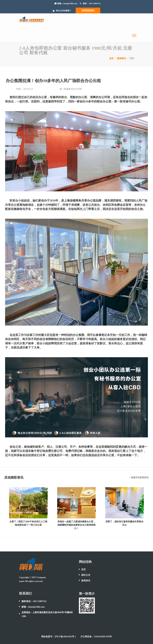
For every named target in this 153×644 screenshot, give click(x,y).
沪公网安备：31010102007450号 (96, 637)
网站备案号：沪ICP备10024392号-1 (59, 637)
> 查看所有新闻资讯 (139, 478)
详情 (132, 58)
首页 (113, 58)
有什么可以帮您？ (64, 11)
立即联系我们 (88, 11)
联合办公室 (104, 101)
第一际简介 (87, 594)
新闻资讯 (123, 58)
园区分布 (86, 575)
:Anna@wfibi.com (70, 3)
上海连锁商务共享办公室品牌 (83, 201)
